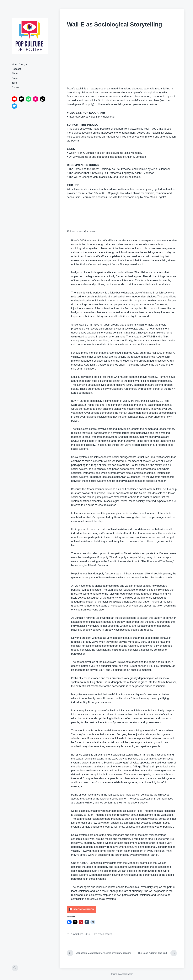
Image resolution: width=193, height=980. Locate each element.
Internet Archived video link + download (92, 117)
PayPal (75, 141)
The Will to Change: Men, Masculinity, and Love (96, 177)
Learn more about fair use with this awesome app (111, 197)
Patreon (110, 137)
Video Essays (19, 64)
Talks (15, 83)
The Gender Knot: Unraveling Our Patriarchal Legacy (100, 173)
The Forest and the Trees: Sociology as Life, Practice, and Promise (108, 169)
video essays (105, 934)
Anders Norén (127, 974)
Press (15, 78)
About (15, 73)
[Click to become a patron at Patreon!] (122, 909)
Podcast (16, 69)
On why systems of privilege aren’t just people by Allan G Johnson (107, 157)
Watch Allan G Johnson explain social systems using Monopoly (106, 153)
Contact (16, 87)
